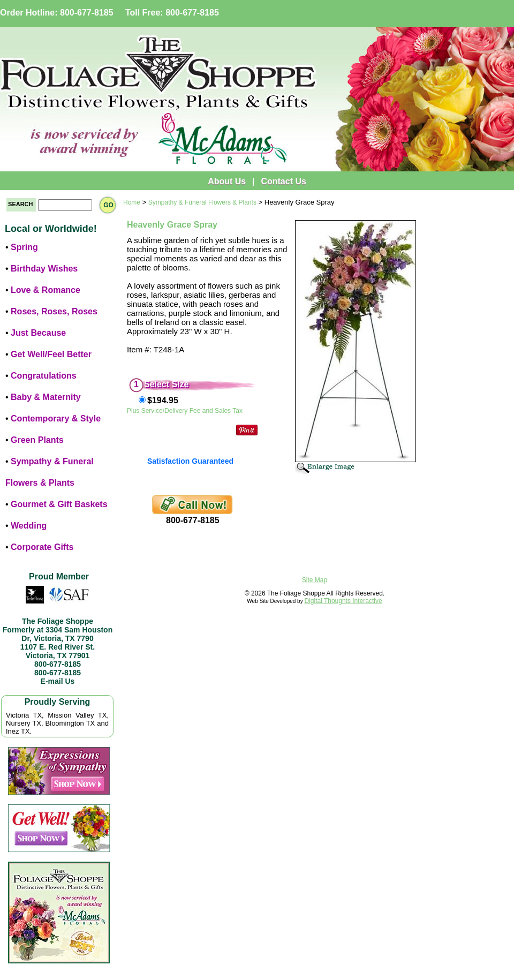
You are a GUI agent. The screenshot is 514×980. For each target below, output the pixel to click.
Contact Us (283, 181)
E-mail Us (58, 681)
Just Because (38, 333)
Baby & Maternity (46, 397)
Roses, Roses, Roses (54, 311)
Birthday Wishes (44, 269)
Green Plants (37, 440)
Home (132, 202)
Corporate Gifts (42, 547)
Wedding (29, 526)
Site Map (315, 580)
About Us (227, 181)
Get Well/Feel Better (51, 354)
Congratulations (44, 376)
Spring (24, 247)
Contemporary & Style (56, 419)
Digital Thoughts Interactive (343, 601)
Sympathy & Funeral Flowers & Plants (202, 202)
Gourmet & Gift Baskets (59, 504)
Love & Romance (46, 290)
